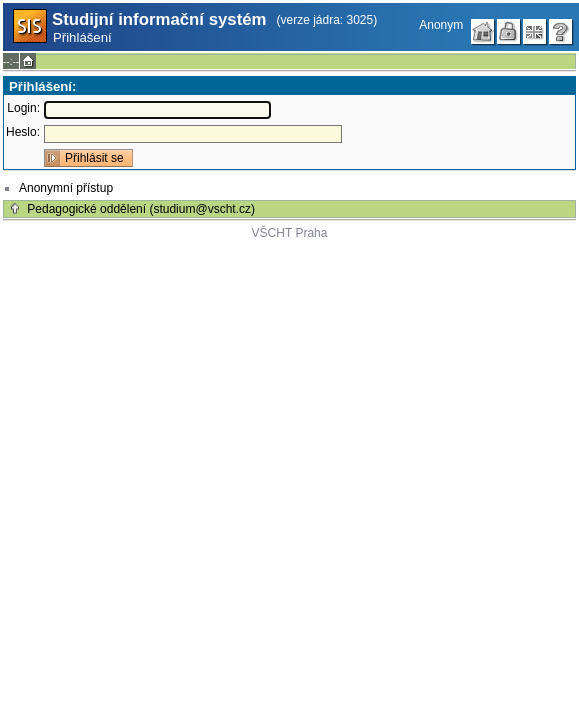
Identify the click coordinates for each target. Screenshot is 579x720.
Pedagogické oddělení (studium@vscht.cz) (141, 209)
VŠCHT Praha (290, 233)
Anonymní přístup (66, 188)
